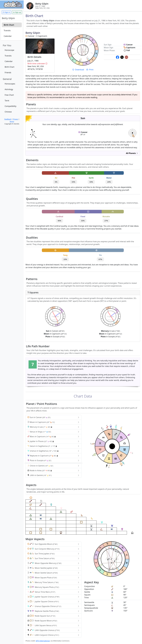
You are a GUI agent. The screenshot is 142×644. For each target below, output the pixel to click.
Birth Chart (9, 25)
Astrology (9, 89)
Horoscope (9, 50)
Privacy (15, 119)
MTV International (43, 641)
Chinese (8, 112)
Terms (12, 121)
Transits (7, 30)
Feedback (8, 119)
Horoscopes (10, 84)
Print (90, 70)
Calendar (8, 36)
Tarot (7, 101)
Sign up (17, 12)
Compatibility (11, 106)
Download (78, 70)
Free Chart (9, 95)
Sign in (6, 12)
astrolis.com (132, 134)
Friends (8, 73)
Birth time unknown (40, 63)
